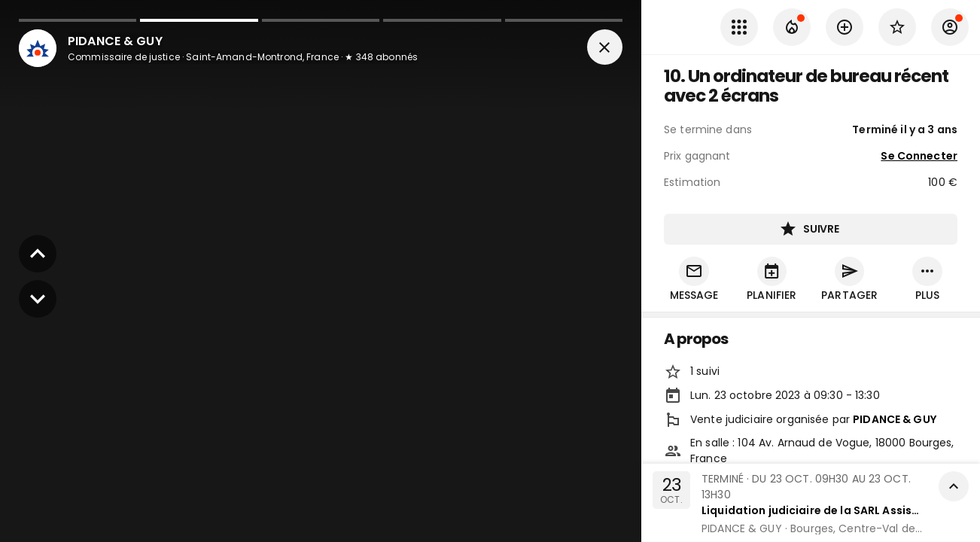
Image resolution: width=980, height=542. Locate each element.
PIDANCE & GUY (895, 420)
